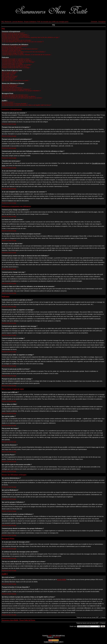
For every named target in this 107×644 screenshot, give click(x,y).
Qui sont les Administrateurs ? (11, 85)
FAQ (3, 22)
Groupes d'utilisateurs (30, 22)
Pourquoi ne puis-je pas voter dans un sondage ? (16, 68)
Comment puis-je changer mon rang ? (13, 53)
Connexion (94, 22)
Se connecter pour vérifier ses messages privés (55, 22)
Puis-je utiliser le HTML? (9, 73)
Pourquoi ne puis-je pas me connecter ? (13, 33)
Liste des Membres (18, 22)
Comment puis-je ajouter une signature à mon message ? (18, 62)
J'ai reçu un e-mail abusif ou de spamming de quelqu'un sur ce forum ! (22, 98)
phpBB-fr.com (57, 637)
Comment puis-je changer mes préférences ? (15, 46)
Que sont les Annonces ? (9, 78)
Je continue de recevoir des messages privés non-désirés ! (19, 96)
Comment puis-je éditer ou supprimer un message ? (17, 60)
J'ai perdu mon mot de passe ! (11, 39)
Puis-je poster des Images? (10, 76)
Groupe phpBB (61, 580)
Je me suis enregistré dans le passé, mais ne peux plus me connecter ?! (23, 42)
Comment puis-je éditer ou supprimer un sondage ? (17, 65)
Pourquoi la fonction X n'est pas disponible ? (15, 104)
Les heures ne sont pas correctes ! (12, 47)
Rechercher (8, 22)
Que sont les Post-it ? (8, 79)
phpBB (50, 636)
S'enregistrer (102, 22)
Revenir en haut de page (9, 124)
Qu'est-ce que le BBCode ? (10, 72)
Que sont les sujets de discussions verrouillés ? (16, 81)
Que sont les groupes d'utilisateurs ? (12, 88)
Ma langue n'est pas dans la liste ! (12, 50)
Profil (39, 22)
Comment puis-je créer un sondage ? (13, 63)
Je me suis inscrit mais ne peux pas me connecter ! (17, 40)
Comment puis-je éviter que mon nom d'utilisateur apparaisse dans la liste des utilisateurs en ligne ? (31, 37)
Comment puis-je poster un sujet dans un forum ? (16, 59)
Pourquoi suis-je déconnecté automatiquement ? (16, 36)
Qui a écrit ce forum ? (8, 102)
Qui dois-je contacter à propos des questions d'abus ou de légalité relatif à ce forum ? (26, 105)
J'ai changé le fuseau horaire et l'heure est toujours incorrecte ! (20, 49)
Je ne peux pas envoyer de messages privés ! (15, 95)
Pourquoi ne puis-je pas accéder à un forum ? (15, 66)
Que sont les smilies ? (8, 75)
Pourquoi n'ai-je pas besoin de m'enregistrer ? (15, 34)
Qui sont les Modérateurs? (9, 86)
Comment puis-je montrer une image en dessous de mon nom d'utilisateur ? (24, 52)
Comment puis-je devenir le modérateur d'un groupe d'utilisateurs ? (21, 91)
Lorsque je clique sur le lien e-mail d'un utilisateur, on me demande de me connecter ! (26, 55)
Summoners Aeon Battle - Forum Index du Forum (18, 620)
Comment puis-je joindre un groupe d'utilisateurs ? (16, 89)
